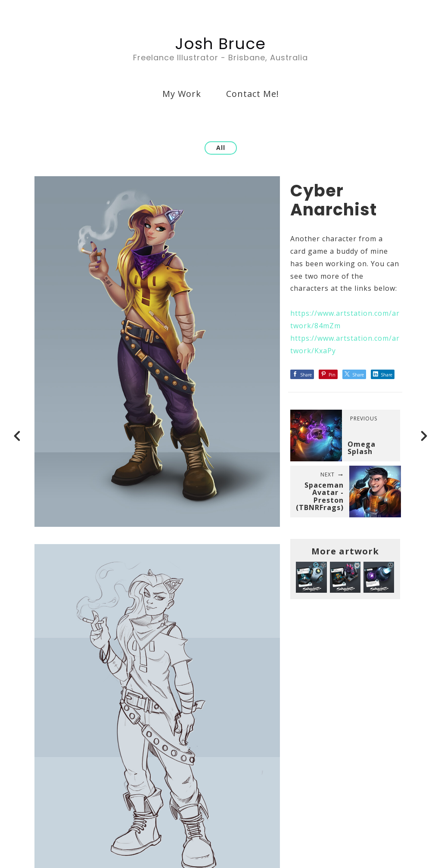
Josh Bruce (220, 44)
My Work (182, 94)
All (221, 148)
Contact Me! (253, 94)
